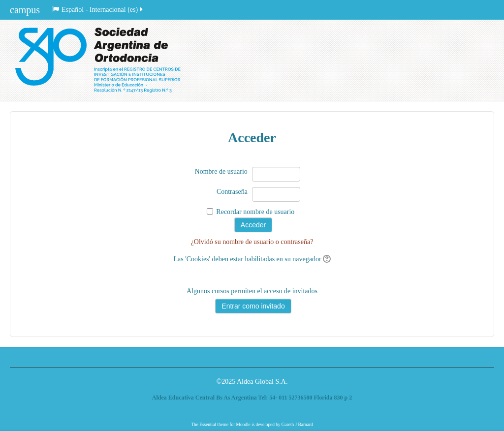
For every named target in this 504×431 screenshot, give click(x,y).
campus (25, 10)
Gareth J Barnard (297, 425)
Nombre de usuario (221, 171)
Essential (208, 425)
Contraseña (232, 192)
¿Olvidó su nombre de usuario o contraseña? (252, 242)
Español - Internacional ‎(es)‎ (98, 10)
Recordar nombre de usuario (255, 212)
